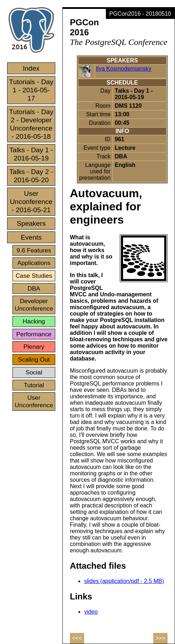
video (91, 612)
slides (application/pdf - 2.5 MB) (124, 581)
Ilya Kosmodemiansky (124, 69)
